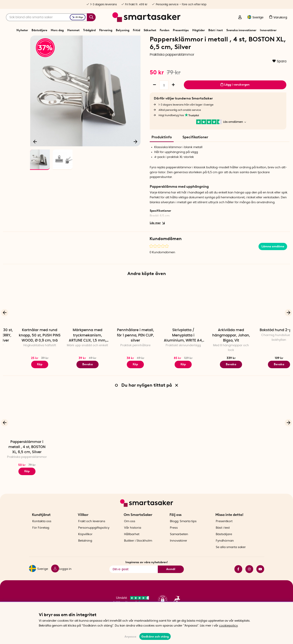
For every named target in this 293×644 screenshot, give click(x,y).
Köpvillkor (85, 541)
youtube (260, 576)
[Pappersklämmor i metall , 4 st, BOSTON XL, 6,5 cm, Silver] (27, 429)
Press (174, 534)
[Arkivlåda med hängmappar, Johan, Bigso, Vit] (266, 317)
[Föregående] (35, 154)
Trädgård (89, 30)
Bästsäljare (39, 30)
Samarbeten (179, 541)
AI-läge (78, 17)
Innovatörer (268, 30)
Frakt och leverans (92, 528)
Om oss (130, 528)
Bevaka (123, 378)
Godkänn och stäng (155, 637)
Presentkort (224, 528)
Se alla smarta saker (231, 554)
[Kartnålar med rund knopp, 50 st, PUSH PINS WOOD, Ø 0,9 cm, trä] (75, 317)
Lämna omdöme (273, 260)
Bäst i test (216, 30)
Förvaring (106, 30)
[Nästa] (136, 154)
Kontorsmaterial (125, 40)
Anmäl (171, 576)
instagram (249, 576)
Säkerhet (150, 30)
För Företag (41, 534)
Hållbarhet (132, 541)
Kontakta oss (42, 528)
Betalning (85, 547)
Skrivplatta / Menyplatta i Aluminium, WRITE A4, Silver (218, 349)
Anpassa (130, 637)
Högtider (199, 30)
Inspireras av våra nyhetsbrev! (147, 569)
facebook (238, 576)
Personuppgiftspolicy (94, 534)
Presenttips (181, 30)
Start (95, 40)
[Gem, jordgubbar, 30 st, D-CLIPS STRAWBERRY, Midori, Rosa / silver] (27, 317)
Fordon (165, 30)
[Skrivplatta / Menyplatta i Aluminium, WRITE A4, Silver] (218, 317)
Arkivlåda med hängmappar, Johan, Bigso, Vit (266, 349)
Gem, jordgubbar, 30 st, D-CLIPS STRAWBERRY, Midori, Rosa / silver (27, 349)
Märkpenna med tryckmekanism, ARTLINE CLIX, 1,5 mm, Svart (123, 349)
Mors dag (57, 30)
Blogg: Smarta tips (183, 528)
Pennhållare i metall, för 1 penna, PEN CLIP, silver (171, 349)
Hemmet (73, 30)
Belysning (123, 30)
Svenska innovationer (241, 30)
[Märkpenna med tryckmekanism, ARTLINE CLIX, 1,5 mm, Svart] (122, 317)
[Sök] (51, 17)
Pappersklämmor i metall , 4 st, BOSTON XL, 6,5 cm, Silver (27, 461)
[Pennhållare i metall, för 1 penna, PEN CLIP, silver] (170, 317)
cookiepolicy (228, 626)
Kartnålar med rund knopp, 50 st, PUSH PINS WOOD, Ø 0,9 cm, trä (75, 349)
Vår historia (133, 534)
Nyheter (22, 30)
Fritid (137, 30)
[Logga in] (240, 18)
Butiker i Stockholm (138, 547)
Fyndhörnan (225, 547)
